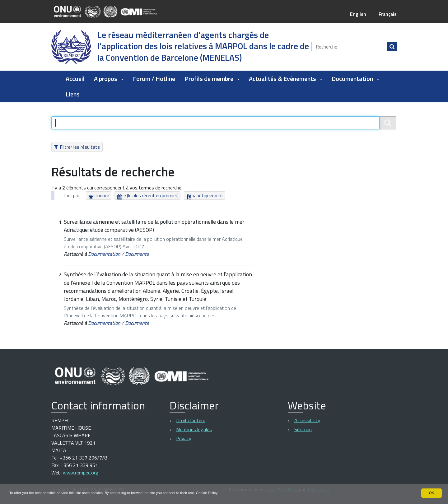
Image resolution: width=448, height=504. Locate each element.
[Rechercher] (392, 47)
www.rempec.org (81, 473)
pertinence (98, 196)
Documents (137, 254)
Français (387, 14)
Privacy (184, 438)
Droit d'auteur (191, 420)
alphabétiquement (205, 196)
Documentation (104, 254)
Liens (73, 94)
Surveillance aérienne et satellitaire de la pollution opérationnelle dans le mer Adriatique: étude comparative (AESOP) (154, 226)
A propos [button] (109, 79)
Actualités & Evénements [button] (286, 79)
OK (431, 493)
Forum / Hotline (154, 79)
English (357, 14)
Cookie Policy (216, 493)
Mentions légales (194, 429)
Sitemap (303, 429)
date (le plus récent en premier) (147, 196)
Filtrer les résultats (80, 147)
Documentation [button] (355, 79)
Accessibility (307, 420)
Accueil (75, 79)
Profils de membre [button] (212, 79)
